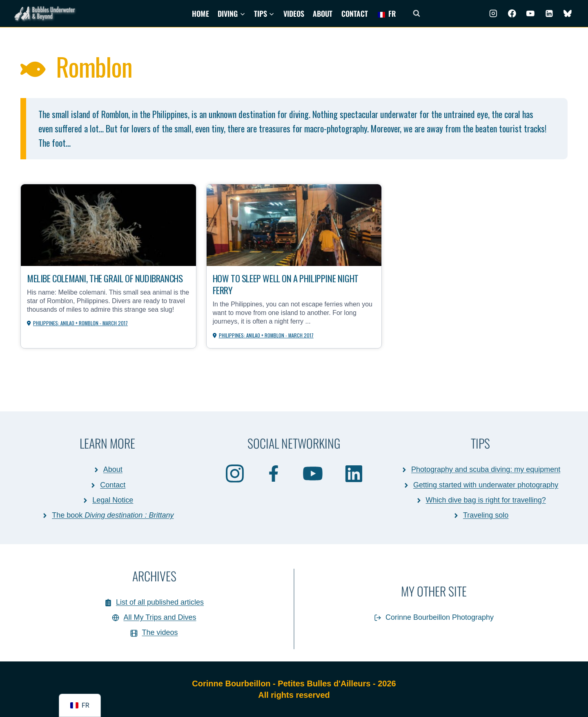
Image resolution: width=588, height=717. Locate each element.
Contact (355, 13)
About (323, 13)
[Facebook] (512, 13)
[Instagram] (493, 13)
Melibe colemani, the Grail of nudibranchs (85, 285)
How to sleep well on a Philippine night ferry (292, 285)
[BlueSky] (568, 13)
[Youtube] (530, 13)
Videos (294, 13)
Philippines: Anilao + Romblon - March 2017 (82, 336)
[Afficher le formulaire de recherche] (416, 13)
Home (200, 13)
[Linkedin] (549, 13)
